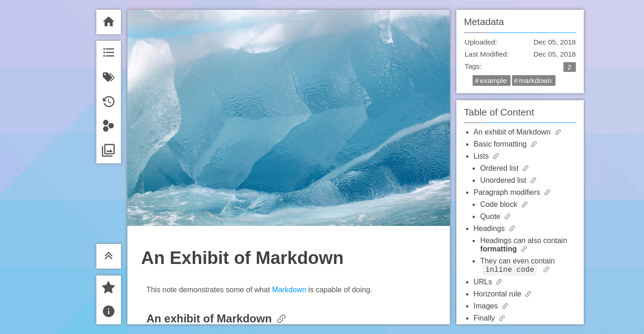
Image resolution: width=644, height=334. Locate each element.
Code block (500, 204)
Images (487, 307)
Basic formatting (501, 144)
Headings (490, 228)
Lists (482, 156)
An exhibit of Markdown (513, 132)
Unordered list (504, 180)
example (493, 80)
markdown (535, 80)
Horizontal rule (499, 295)
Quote (491, 216)
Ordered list (500, 168)
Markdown (289, 290)
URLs (484, 283)
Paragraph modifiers (508, 192)
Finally (485, 319)
